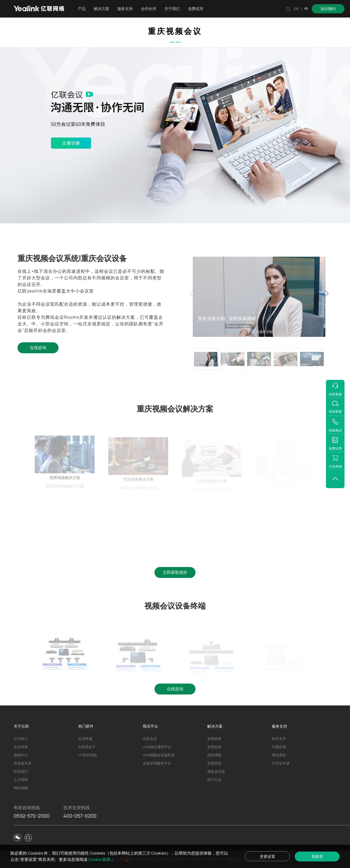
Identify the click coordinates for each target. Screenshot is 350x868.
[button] (327, 294)
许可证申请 (281, 763)
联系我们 (21, 771)
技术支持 (279, 739)
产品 (82, 9)
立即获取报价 (175, 572)
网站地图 (21, 788)
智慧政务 (214, 739)
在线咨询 (38, 348)
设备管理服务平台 (157, 763)
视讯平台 (150, 726)
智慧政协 (214, 747)
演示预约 (328, 9)
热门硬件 (86, 726)
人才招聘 (21, 780)
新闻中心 (21, 755)
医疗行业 (214, 780)
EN (296, 9)
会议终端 (85, 739)
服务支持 (125, 9)
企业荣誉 (21, 747)
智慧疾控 (214, 763)
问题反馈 (279, 747)
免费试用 (196, 9)
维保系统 (279, 755)
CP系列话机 (88, 755)
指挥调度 (214, 755)
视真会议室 (216, 771)
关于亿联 (21, 726)
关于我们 (172, 9)
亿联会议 (150, 739)
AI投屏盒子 (87, 747)
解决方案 (101, 9)
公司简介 (21, 739)
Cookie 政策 (100, 859)
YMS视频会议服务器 (159, 755)
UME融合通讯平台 (157, 747)
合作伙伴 (148, 9)
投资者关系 (23, 763)
